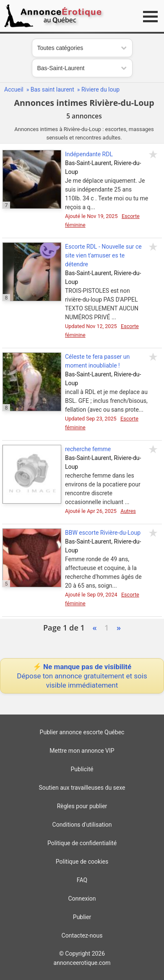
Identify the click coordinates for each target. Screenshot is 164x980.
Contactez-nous (82, 935)
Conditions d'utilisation (82, 825)
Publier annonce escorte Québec (82, 732)
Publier (82, 917)
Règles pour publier (82, 806)
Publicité (82, 769)
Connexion (82, 899)
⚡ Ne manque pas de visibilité (82, 676)
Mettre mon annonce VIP (82, 751)
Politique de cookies (82, 862)
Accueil (14, 89)
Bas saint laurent (52, 89)
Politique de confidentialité (82, 843)
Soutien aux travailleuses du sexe (82, 788)
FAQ (82, 880)
